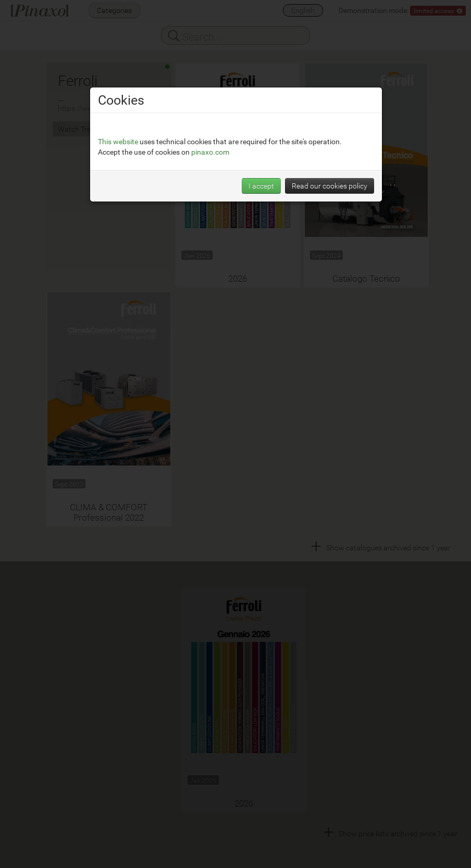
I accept (261, 186)
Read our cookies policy (330, 186)
